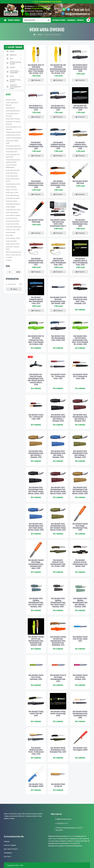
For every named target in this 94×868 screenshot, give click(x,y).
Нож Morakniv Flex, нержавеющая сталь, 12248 (80, 108)
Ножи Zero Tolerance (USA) (13, 248)
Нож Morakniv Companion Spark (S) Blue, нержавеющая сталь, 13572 (36, 300)
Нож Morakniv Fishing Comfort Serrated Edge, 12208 (58, 714)
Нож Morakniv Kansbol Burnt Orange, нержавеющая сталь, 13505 (80, 527)
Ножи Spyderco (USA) (13, 238)
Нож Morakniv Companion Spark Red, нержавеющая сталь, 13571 (36, 262)
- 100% (30, 357)
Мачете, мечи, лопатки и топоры (13, 256)
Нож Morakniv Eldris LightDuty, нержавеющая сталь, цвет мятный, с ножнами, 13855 (80, 603)
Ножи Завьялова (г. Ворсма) (12, 104)
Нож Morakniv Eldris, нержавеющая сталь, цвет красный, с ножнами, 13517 (80, 418)
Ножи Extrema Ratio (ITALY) (12, 180)
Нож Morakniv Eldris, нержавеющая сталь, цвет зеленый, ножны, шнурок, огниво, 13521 (58, 527)
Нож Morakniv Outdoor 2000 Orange (36, 221)
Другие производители (14, 252)
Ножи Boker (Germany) (13, 146)
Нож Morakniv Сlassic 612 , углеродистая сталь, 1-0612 (58, 376)
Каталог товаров (14, 20)
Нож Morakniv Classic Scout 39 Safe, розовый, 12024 (80, 677)
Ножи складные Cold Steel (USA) (13, 156)
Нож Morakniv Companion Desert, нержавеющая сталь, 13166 (80, 146)
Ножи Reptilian (11, 233)
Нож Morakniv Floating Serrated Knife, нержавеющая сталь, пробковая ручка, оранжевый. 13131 (58, 641)
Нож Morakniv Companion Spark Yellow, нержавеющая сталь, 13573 (58, 262)
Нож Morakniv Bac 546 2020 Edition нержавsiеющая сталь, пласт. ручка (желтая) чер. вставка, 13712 (58, 69)
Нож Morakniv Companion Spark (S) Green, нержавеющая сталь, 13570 (80, 262)
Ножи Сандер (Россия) (13, 132)
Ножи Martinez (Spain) (13, 215)
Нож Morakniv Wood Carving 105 (58, 785)
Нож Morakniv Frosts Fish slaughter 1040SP (36, 785)
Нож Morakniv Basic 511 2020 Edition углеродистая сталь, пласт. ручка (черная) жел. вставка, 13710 (36, 69)
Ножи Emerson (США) (13, 184)
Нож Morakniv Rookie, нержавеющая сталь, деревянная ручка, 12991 (80, 715)
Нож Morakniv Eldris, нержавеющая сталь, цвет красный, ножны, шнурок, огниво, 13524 (58, 491)
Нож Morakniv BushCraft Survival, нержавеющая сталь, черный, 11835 (80, 563)
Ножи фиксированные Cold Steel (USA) (13, 161)
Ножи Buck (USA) (11, 152)
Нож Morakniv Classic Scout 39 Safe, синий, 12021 (80, 639)
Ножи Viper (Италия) (13, 170)
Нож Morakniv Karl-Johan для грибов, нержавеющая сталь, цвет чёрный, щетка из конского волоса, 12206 (36, 380)
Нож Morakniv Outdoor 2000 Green (80, 182)
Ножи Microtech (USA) (13, 210)
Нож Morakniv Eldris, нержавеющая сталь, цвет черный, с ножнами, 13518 (58, 418)
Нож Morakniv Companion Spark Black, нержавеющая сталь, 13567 (80, 223)
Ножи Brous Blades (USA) (12, 142)
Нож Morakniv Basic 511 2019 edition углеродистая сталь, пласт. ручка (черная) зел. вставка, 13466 (36, 340)
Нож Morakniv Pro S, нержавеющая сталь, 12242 (58, 108)
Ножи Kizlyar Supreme (13, 204)
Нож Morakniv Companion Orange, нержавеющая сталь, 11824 (36, 146)
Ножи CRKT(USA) (12, 173)
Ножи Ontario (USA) (12, 224)
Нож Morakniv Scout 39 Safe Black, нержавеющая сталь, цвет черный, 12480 (58, 300)
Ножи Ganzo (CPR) (12, 193)
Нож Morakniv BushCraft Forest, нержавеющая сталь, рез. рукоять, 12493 (58, 563)
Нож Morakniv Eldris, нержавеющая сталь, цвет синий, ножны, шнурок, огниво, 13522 (36, 527)
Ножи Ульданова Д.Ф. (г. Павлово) (14, 128)
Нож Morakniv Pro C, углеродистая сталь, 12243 (36, 108)
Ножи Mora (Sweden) (13, 221)
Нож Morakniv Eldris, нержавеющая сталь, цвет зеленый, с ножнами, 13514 (80, 454)
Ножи (40, 35)
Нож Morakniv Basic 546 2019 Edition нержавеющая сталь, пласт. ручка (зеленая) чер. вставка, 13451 (80, 340)
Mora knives (12, 284)
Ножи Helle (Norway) (12, 195)
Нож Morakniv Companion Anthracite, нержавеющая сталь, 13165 (36, 184)
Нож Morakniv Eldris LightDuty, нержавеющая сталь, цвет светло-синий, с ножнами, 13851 (36, 603)
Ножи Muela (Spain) (12, 213)
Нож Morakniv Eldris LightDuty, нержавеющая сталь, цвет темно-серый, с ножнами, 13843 (58, 603)
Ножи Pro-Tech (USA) (13, 230)
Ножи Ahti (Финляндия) (14, 138)
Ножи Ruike (10, 235)
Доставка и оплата (59, 20)
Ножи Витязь (10, 108)
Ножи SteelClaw (11, 187)
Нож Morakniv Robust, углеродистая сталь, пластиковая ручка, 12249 (80, 68)
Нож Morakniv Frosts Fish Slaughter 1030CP (80, 749)
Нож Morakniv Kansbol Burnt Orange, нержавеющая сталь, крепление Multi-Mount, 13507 (36, 564)
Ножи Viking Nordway (13, 111)
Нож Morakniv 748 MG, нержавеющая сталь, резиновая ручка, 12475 (58, 750)
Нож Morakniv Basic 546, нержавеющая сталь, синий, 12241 (58, 338)
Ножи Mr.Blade (11, 207)
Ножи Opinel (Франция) (13, 227)
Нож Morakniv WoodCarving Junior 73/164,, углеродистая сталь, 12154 (36, 751)
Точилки (9, 260)
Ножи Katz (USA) (11, 201)
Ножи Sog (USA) (11, 241)
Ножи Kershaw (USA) (13, 198)
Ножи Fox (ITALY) (12, 190)
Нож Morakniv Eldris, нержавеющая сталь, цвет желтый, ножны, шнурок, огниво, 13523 (80, 491)
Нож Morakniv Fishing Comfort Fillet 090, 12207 (36, 714)
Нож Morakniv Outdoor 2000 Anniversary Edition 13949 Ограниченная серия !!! (58, 223)
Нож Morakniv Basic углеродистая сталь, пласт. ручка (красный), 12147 (80, 300)
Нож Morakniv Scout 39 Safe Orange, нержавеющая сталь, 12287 (58, 678)
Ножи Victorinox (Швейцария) (11, 166)
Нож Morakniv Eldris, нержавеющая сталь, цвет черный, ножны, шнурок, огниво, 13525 (36, 491)
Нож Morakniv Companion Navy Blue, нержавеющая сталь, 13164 (58, 146)
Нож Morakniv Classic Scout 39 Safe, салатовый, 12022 (36, 677)
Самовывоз (71, 20)
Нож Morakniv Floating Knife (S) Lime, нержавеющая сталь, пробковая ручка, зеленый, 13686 (36, 641)
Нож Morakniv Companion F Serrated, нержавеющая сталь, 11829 (58, 184)
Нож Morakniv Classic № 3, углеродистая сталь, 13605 (36, 417)
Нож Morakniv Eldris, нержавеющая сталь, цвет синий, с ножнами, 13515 (58, 454)
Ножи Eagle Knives (12, 176)
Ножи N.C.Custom (12, 218)
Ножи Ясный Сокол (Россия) (12, 115)
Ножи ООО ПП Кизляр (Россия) (13, 123)
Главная (7, 841)
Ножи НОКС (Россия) (13, 119)
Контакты (80, 20)
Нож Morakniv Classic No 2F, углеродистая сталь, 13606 (80, 376)
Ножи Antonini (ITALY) (13, 135)
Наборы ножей (11, 100)
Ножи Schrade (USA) (12, 244)
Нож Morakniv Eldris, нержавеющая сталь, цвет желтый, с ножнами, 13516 (36, 454)
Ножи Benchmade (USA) (14, 149)
